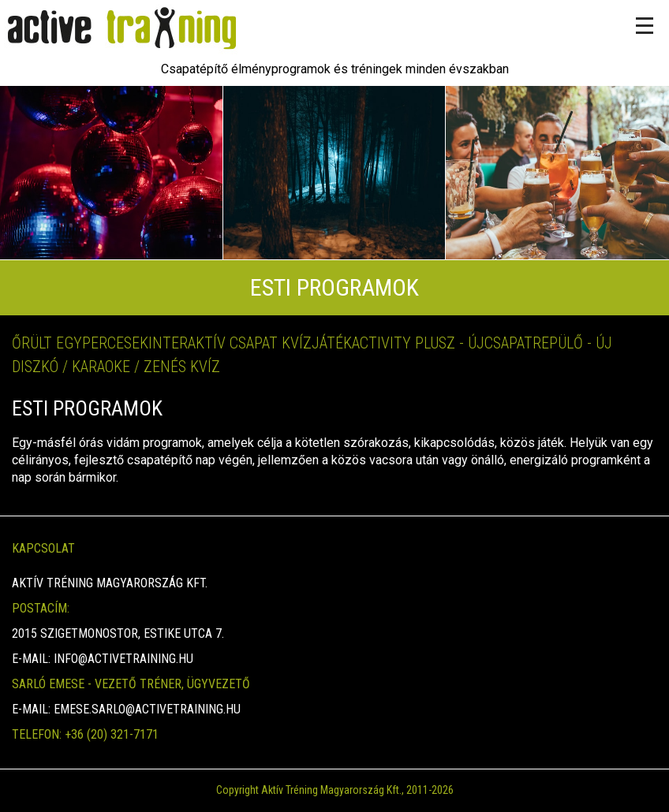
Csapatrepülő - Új (548, 343)
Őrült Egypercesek (80, 343)
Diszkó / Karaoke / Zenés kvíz (116, 367)
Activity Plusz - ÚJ (418, 343)
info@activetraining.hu (123, 659)
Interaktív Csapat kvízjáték (250, 343)
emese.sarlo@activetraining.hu (147, 709)
